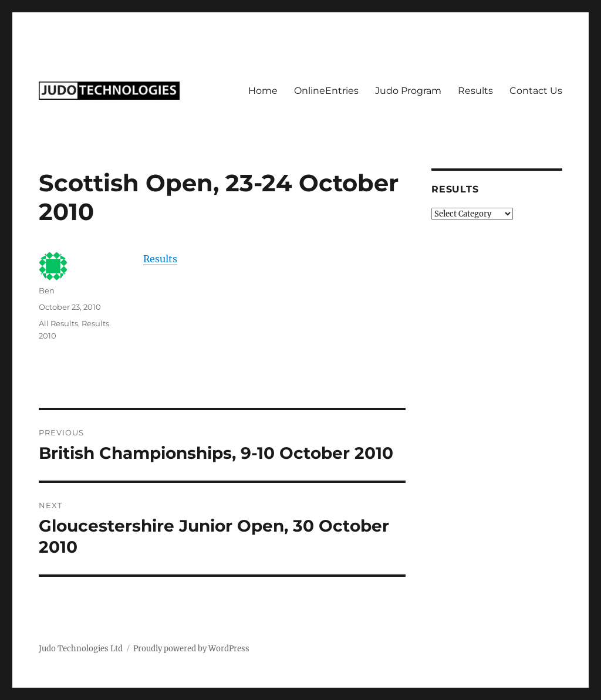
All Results (58, 323)
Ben (47, 290)
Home (263, 91)
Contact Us (536, 91)
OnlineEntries (326, 91)
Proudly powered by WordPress (191, 649)
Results (475, 91)
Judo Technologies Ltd (81, 649)
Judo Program (408, 91)
